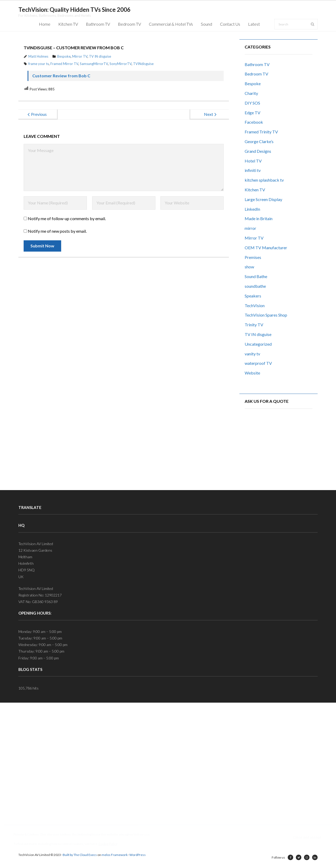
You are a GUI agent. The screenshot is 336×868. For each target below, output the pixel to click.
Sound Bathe (256, 276)
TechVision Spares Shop (266, 315)
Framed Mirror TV (64, 64)
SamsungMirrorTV (94, 64)
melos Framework (115, 855)
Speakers (253, 296)
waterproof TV (258, 363)
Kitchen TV (255, 190)
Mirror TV (80, 56)
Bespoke (64, 56)
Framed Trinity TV (261, 132)
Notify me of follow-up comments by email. (67, 218)
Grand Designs (258, 151)
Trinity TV (254, 325)
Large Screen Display (263, 199)
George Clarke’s (259, 141)
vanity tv (252, 354)
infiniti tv (253, 170)
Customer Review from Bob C (61, 76)
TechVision (255, 305)
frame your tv (39, 64)
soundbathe (255, 286)
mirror (250, 228)
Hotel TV (253, 161)
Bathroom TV (257, 64)
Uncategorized (258, 344)
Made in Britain (259, 218)
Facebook (254, 122)
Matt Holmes (38, 56)
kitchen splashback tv (264, 180)
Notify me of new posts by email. (57, 231)
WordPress (138, 855)
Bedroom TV (256, 74)
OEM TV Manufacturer (266, 248)
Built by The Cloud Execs (80, 855)
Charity (251, 93)
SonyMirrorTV (120, 64)
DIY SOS (252, 103)
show (249, 267)
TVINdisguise (143, 64)
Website (252, 373)
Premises (253, 257)
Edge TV (253, 113)
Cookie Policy (108, 844)
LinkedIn (252, 209)
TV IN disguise (100, 56)
